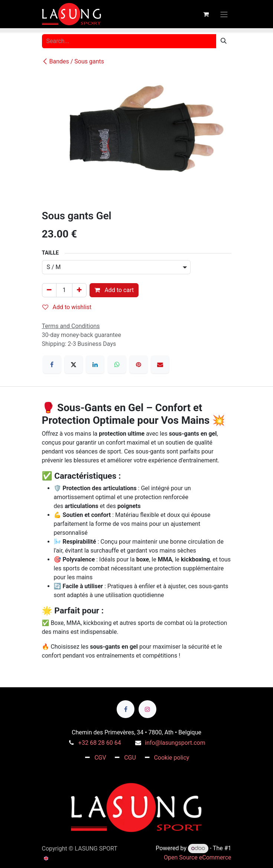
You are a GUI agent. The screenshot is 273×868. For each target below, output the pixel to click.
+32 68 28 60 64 (100, 743)
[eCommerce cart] (206, 14)
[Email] (160, 364)
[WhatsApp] (117, 364)
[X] (74, 364)
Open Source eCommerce (198, 857)
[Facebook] (52, 364)
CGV (100, 758)
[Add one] (79, 290)
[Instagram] (147, 709)
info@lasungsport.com (175, 743)
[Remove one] (49, 290)
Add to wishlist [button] (67, 307)
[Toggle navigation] (224, 14)
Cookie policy (171, 758)
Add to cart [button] (114, 290)
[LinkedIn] (95, 364)
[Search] (224, 41)
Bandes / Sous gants (73, 61)
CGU (130, 758)
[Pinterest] (139, 364)
